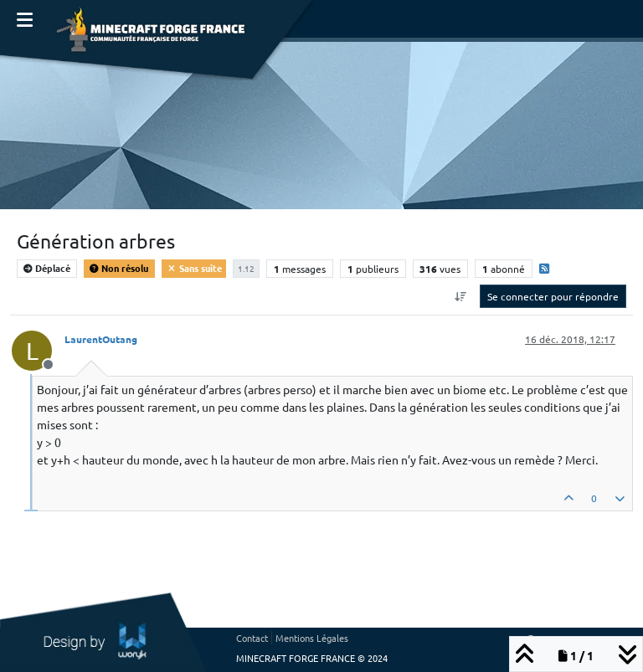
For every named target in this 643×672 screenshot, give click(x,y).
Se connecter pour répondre (553, 296)
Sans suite (194, 268)
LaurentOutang (101, 339)
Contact (252, 638)
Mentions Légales (312, 638)
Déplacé (47, 268)
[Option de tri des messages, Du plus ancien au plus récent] (461, 296)
